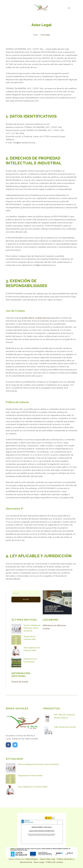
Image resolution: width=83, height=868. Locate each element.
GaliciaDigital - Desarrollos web (40, 859)
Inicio (35, 35)
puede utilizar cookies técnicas (36, 318)
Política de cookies (54, 862)
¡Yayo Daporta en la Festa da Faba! (33, 787)
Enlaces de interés (20, 682)
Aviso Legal (39, 862)
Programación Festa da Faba (30, 776)
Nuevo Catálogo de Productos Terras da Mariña (32, 628)
